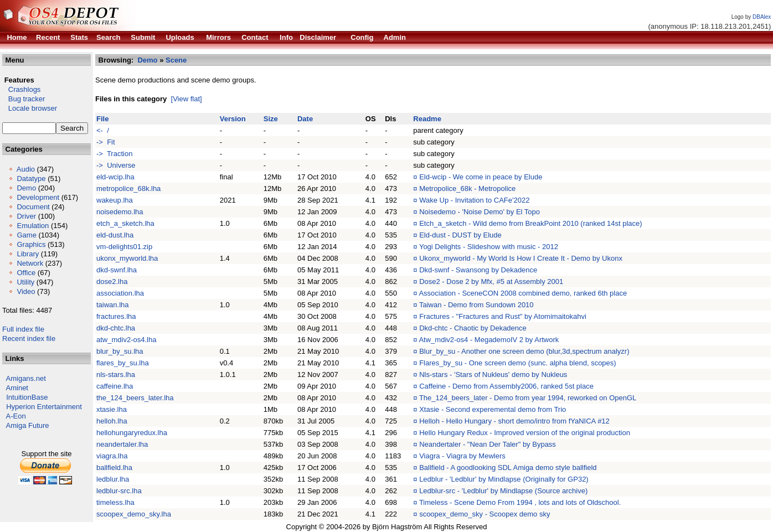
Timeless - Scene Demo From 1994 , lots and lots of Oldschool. (520, 502)
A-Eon (16, 416)
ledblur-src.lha (119, 491)
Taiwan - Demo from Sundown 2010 (476, 305)
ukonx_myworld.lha (127, 258)
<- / (103, 130)
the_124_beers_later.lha (135, 398)
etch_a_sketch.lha (125, 223)
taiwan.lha (113, 305)
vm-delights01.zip (124, 247)
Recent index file (29, 339)
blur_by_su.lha (120, 351)
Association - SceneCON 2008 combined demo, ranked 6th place (523, 293)
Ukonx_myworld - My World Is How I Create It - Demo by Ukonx (521, 258)
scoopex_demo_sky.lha (134, 514)
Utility (25, 282)
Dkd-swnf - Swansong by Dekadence (478, 270)
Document (33, 207)
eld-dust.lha (115, 235)
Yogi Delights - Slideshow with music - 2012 (489, 247)
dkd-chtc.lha (116, 328)
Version (233, 119)
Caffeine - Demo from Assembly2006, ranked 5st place (506, 386)
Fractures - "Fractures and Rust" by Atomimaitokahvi (503, 316)
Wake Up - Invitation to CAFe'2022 (474, 200)
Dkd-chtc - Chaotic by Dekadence (473, 328)
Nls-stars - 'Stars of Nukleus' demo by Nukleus (493, 375)
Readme (427, 119)
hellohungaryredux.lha (132, 433)
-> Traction (114, 154)
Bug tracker (24, 99)
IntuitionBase (27, 397)
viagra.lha (112, 456)
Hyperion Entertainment (44, 407)
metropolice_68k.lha (128, 188)
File (102, 119)
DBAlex (762, 17)
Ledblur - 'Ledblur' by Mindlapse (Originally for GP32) (504, 479)
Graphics (31, 244)
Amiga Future (28, 425)
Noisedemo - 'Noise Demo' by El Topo (480, 212)
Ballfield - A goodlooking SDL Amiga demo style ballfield (508, 468)
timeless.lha (115, 502)
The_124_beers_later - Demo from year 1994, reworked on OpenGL (528, 398)
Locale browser (30, 108)
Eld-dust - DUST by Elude (460, 235)
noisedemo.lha (120, 212)
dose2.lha (112, 282)
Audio (26, 169)
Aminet (17, 388)
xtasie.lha (112, 409)
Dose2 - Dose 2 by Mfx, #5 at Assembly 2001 (491, 282)
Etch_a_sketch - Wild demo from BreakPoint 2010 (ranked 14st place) (530, 223)
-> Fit (106, 142)
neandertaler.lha (122, 444)
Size (271, 119)
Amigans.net (26, 378)
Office (26, 273)
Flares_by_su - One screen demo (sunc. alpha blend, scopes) (518, 363)
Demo (26, 188)
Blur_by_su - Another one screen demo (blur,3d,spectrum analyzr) (524, 351)
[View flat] (187, 99)
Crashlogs (21, 89)
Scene (176, 60)
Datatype (31, 179)
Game (26, 235)
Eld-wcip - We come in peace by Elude (481, 177)
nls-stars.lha (116, 375)
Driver (26, 216)
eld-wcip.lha (115, 177)
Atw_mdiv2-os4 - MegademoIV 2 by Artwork (489, 340)
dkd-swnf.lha (117, 270)
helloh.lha (112, 421)
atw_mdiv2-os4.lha (126, 340)
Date (305, 119)
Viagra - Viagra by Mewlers (462, 456)
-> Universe (116, 165)
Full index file (23, 329)
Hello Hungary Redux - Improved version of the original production (525, 433)
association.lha (120, 293)
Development (38, 197)
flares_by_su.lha (123, 363)
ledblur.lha (113, 479)
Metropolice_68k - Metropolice (467, 188)
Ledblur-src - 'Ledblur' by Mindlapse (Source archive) (503, 491)
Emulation (33, 226)
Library (28, 254)
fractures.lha (116, 316)
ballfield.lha (114, 468)
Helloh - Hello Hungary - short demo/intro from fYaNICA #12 (514, 421)
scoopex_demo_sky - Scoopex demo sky (485, 514)
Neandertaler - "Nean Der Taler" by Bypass (488, 444)
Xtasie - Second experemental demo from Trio (493, 409)
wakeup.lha (115, 200)
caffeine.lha (115, 386)
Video (26, 291)
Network (30, 263)
